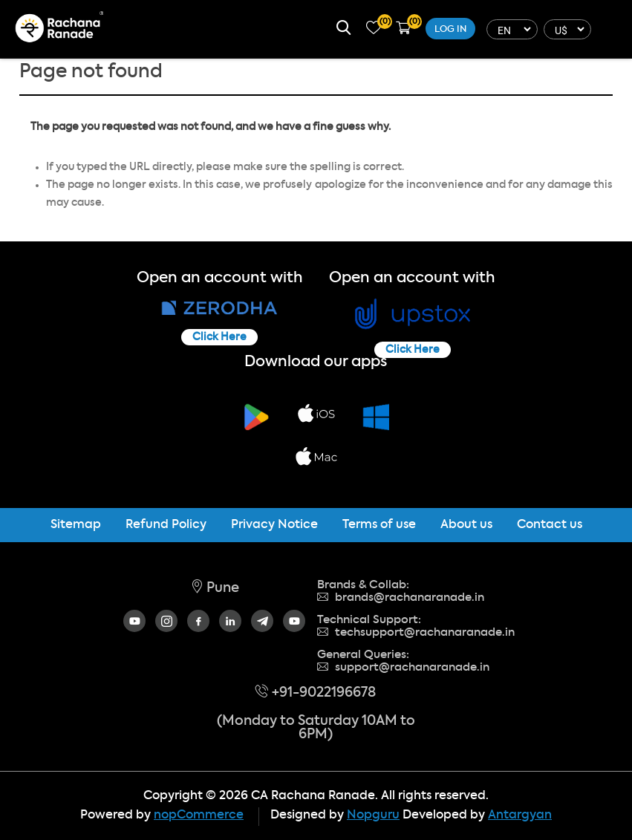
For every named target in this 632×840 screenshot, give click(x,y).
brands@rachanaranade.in (401, 598)
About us (466, 525)
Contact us (550, 525)
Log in (450, 30)
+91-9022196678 (316, 693)
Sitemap (76, 525)
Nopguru (373, 815)
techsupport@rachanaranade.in (416, 632)
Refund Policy (166, 525)
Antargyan (520, 815)
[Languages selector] (510, 29)
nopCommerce (199, 815)
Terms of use (379, 525)
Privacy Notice (274, 525)
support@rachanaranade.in (403, 667)
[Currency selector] (566, 29)
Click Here (219, 337)
